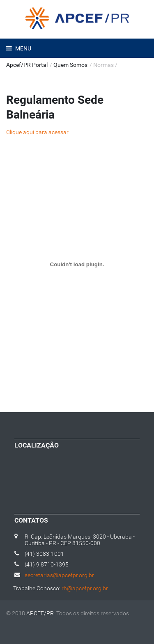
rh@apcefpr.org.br (85, 588)
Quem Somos (70, 65)
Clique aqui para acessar (37, 132)
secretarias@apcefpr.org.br (59, 575)
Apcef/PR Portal (27, 65)
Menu (23, 48)
